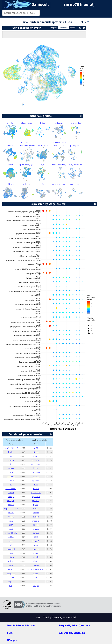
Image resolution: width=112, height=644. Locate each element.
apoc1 (12, 513)
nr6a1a (12, 557)
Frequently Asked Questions (75, 625)
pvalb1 (40, 509)
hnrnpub (12, 577)
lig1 (12, 545)
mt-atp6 (40, 577)
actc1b (40, 525)
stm (12, 456)
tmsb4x (40, 489)
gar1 (12, 541)
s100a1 (12, 537)
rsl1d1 (12, 569)
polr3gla (12, 497)
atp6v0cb (40, 497)
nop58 (12, 468)
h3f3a (40, 468)
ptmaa (40, 452)
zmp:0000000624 (12, 509)
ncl (12, 484)
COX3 (40, 537)
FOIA (10, 633)
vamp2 (40, 585)
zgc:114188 (40, 464)
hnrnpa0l (40, 541)
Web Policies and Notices (22, 625)
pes (12, 585)
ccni (40, 581)
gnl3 (12, 525)
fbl (12, 464)
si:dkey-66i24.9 (12, 533)
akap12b (12, 573)
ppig (12, 553)
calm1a (40, 533)
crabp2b (12, 501)
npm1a (12, 480)
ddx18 (12, 561)
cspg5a (40, 565)
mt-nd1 (40, 557)
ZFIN (86, 22)
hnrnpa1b (12, 476)
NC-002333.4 (12, 489)
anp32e (12, 505)
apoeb (12, 460)
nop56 (12, 517)
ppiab (40, 505)
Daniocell (41, 4)
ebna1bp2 (12, 549)
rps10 (40, 456)
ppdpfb (40, 513)
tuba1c (40, 476)
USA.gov (12, 640)
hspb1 (12, 452)
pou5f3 (12, 492)
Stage (73, 28)
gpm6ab (40, 501)
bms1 (12, 521)
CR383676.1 (40, 460)
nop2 (12, 529)
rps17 (40, 553)
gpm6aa (40, 480)
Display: (53, 27)
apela (12, 565)
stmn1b (40, 529)
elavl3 (40, 561)
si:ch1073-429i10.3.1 (40, 569)
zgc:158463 (40, 492)
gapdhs (40, 549)
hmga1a (12, 581)
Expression (63, 28)
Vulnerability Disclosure (73, 633)
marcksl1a (40, 472)
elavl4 (40, 573)
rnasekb (40, 521)
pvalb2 (40, 517)
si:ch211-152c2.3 (12, 448)
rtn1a (40, 484)
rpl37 (40, 448)
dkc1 (12, 472)
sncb (40, 545)
